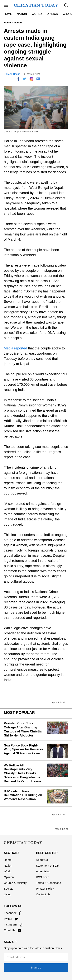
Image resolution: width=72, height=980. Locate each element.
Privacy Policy (45, 889)
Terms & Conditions (49, 883)
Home (8, 14)
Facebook (12, 913)
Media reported (15, 348)
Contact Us (43, 894)
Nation (22, 14)
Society (9, 889)
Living (8, 894)
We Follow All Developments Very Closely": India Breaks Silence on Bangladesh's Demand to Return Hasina (23, 773)
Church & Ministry (15, 883)
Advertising (43, 871)
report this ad (58, 703)
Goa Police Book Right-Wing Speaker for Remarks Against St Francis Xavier (23, 749)
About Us (42, 860)
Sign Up (36, 967)
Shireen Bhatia (12, 74)
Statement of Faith (48, 866)
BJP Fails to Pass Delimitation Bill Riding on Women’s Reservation (23, 795)
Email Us (12, 930)
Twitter (11, 919)
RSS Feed (43, 877)
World (37, 14)
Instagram (13, 924)
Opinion (52, 14)
